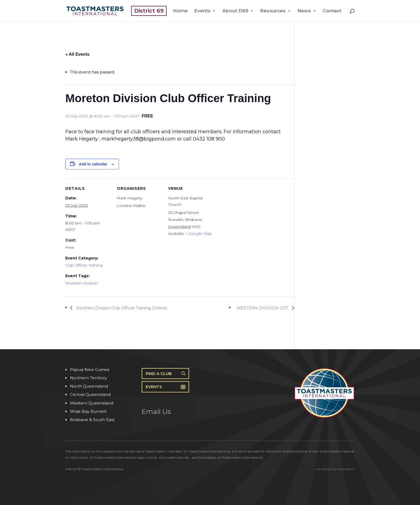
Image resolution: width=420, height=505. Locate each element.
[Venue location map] (248, 215)
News (304, 11)
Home (180, 11)
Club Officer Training (84, 265)
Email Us (156, 411)
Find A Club (159, 374)
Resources (273, 11)
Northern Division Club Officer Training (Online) (121, 308)
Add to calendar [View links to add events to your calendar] (93, 164)
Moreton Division (81, 283)
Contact (332, 11)
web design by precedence (335, 469)
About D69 (235, 11)
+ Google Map (198, 233)
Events (202, 11)
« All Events (77, 54)
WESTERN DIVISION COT (263, 308)
